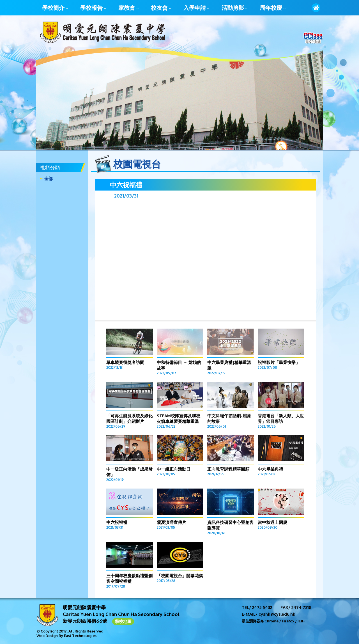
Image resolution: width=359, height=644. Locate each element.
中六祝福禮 (117, 522)
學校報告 (93, 8)
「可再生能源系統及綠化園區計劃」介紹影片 (129, 419)
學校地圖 (123, 621)
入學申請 (196, 8)
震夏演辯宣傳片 (172, 522)
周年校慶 (273, 8)
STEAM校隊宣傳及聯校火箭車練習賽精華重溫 (179, 419)
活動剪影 (234, 8)
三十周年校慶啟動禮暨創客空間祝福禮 (129, 578)
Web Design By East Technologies (66, 636)
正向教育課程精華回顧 (228, 469)
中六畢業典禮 (270, 469)
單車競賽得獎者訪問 (125, 362)
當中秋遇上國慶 (272, 522)
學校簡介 (55, 8)
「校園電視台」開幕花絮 (180, 576)
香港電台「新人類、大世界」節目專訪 (281, 419)
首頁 (316, 8)
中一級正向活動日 (174, 469)
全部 (49, 179)
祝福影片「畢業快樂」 (279, 362)
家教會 (128, 8)
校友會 (161, 8)
